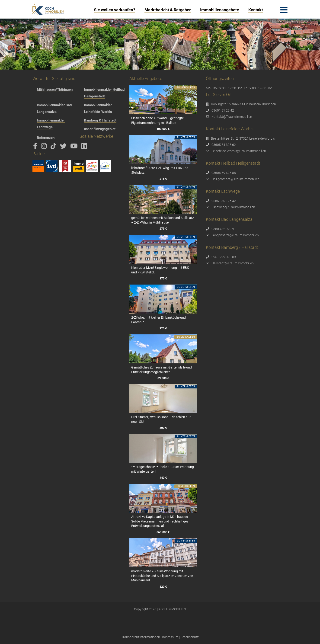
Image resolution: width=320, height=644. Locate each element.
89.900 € (163, 378)
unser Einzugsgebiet (100, 129)
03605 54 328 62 (224, 145)
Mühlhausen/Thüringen (55, 90)
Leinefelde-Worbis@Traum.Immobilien (239, 151)
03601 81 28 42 (223, 110)
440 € (163, 478)
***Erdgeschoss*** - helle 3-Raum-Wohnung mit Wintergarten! (163, 469)
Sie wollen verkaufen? (115, 10)
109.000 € (163, 129)
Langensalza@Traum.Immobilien (235, 235)
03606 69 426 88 (224, 173)
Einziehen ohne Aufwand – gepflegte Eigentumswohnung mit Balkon (157, 120)
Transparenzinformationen (141, 637)
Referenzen (46, 138)
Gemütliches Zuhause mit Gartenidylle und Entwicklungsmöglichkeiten (162, 370)
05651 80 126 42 (224, 201)
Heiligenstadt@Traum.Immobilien (235, 179)
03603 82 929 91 (224, 229)
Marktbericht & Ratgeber (168, 10)
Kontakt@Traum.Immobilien (232, 117)
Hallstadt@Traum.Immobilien (233, 263)
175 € (163, 278)
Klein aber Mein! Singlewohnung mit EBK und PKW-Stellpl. (160, 270)
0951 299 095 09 (224, 257)
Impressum (170, 637)
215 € (163, 179)
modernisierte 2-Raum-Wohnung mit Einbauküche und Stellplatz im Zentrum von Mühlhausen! (162, 576)
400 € (163, 428)
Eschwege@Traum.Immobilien (233, 207)
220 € (163, 328)
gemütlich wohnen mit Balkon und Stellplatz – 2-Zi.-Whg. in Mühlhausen (163, 220)
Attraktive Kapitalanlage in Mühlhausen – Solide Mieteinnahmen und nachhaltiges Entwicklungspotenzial (161, 521)
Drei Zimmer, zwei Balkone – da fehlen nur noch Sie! (161, 419)
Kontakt (256, 10)
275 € (163, 229)
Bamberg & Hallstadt (100, 120)
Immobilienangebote (220, 10)
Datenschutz (190, 637)
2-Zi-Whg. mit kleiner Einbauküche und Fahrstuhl (158, 320)
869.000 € (163, 532)
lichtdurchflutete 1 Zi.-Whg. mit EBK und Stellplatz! (160, 170)
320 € (163, 587)
